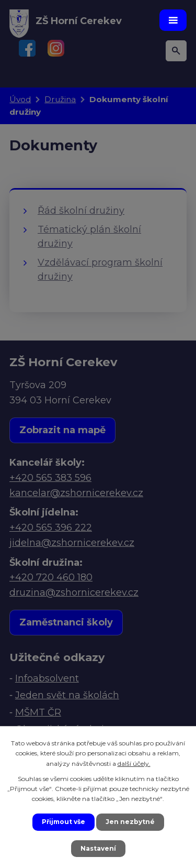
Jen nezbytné (130, 822)
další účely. (134, 763)
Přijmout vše (64, 822)
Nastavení (98, 848)
